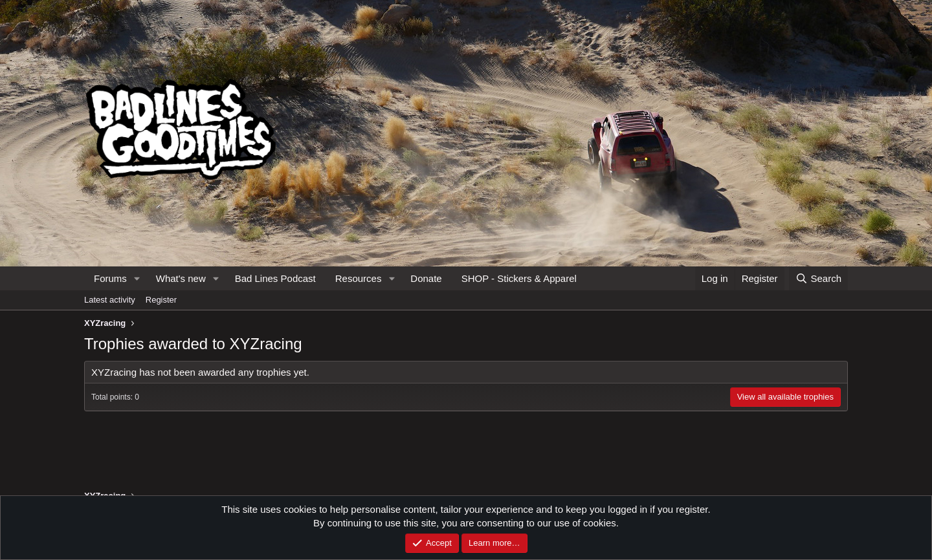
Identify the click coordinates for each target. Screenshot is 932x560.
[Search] (818, 278)
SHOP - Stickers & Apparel (519, 278)
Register (161, 300)
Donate (426, 278)
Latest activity (110, 300)
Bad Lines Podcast (275, 278)
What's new (181, 278)
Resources (359, 278)
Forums (110, 278)
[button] (137, 278)
